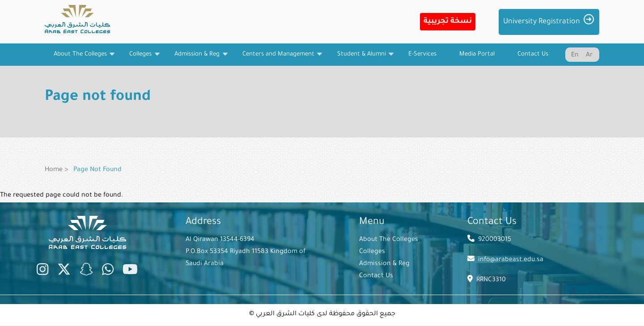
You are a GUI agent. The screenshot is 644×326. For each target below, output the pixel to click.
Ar (589, 56)
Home (54, 170)
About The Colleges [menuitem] (80, 58)
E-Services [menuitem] (422, 54)
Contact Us (376, 276)
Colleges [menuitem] (141, 58)
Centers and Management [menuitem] (278, 58)
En (575, 56)
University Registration (542, 22)
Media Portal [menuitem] (477, 54)
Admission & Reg (384, 264)
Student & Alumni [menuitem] (361, 58)
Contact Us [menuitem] (533, 54)
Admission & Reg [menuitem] (197, 58)
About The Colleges (389, 240)
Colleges (372, 252)
